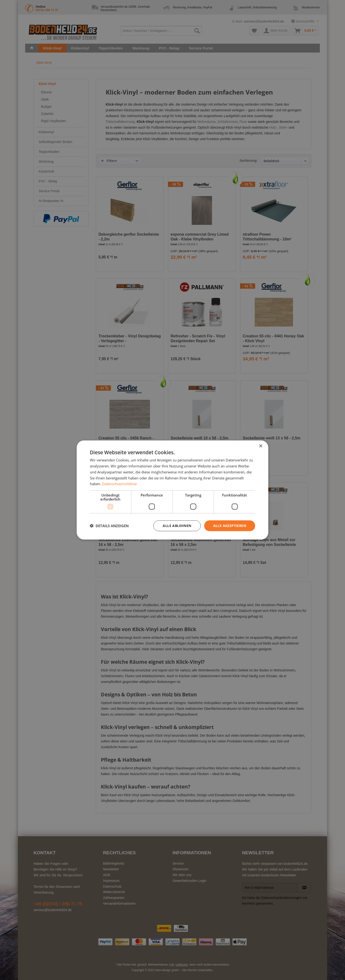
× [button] (261, 446)
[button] (109, 526)
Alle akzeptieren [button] (230, 526)
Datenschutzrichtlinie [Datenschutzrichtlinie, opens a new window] (119, 484)
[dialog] (172, 490)
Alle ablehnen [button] (177, 526)
